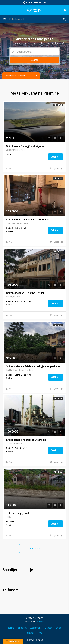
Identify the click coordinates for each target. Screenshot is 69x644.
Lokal (59, 628)
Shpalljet (22, 628)
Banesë (49, 628)
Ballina (11, 628)
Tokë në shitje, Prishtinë (20, 513)
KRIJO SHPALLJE (36, 3)
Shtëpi (30, 633)
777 (11, 169)
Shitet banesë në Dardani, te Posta (26, 440)
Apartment (36, 628)
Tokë (40, 633)
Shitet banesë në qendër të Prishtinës (28, 220)
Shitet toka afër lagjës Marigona (25, 146)
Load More (35, 549)
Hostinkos (40, 622)
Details (55, 157)
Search (35, 60)
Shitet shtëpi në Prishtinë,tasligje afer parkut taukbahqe (34, 366)
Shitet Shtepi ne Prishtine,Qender (25, 293)
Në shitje (58, 105)
